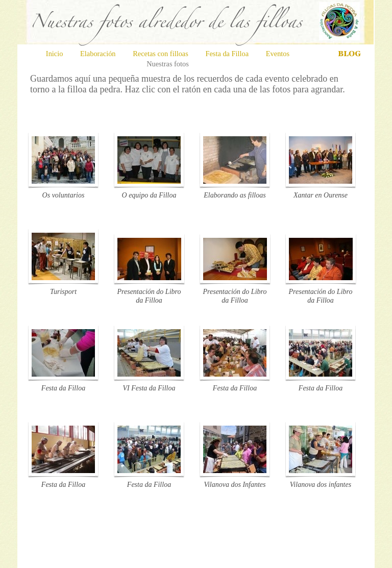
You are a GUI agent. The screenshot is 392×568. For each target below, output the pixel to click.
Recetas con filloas (161, 54)
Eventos (278, 54)
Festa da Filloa (228, 54)
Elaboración (99, 54)
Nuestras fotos (168, 64)
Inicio (55, 54)
